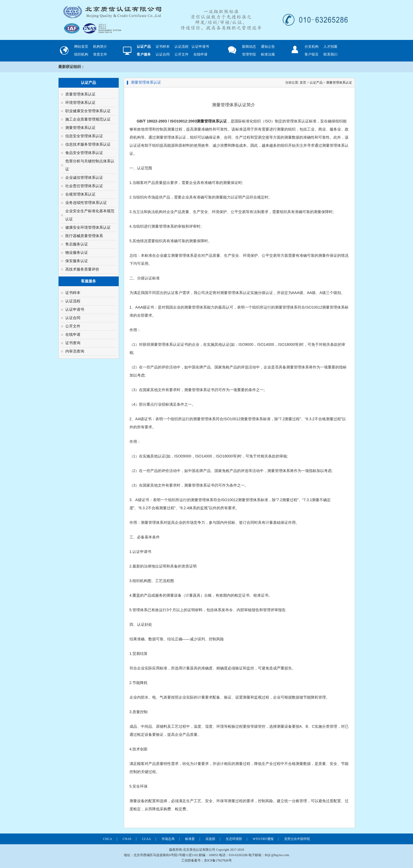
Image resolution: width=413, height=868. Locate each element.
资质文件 (100, 54)
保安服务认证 (77, 261)
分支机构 (312, 47)
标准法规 (268, 54)
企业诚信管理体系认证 (84, 178)
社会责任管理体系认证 (84, 186)
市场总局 (168, 839)
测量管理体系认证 (80, 128)
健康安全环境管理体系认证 (88, 228)
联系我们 (330, 54)
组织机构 (81, 54)
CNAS (127, 839)
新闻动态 (249, 47)
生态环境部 (234, 839)
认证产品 (316, 83)
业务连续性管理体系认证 (86, 203)
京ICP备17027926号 (218, 860)
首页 (303, 83)
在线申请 (200, 54)
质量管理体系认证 (80, 94)
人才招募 (330, 47)
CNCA (107, 839)
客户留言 (312, 54)
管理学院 (249, 54)
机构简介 (100, 47)
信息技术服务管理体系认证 (88, 144)
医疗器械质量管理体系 (84, 236)
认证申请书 (200, 47)
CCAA (146, 839)
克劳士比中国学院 (297, 839)
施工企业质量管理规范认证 (88, 119)
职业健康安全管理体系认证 (88, 111)
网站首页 (81, 47)
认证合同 (163, 54)
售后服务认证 (77, 244)
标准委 (190, 839)
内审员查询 (75, 351)
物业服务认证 (77, 253)
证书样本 (163, 47)
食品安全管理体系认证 (84, 153)
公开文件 (182, 54)
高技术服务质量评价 (82, 269)
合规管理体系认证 (80, 194)
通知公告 (268, 47)
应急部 (210, 839)
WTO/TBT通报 (263, 839)
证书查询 (73, 343)
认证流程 (182, 47)
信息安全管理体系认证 (84, 136)
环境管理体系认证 (80, 103)
